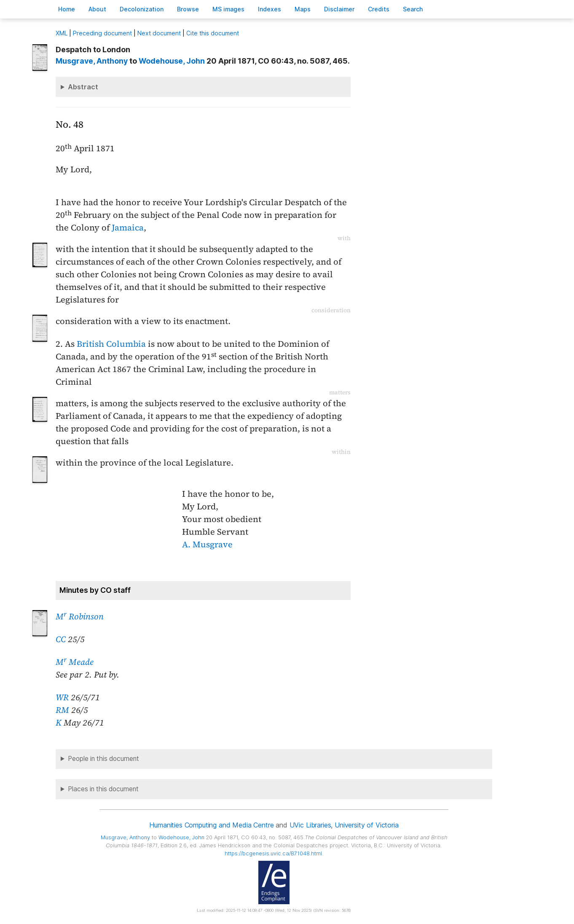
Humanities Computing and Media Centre (211, 825)
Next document (159, 33)
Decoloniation (142, 9)
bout (97, 9)
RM (62, 710)
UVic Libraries (310, 825)
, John (172, 61)
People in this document (103, 759)
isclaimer (339, 9)
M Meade (75, 662)
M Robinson (80, 616)
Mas (303, 9)
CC (61, 639)
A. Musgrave (207, 544)
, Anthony (92, 61)
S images (228, 9)
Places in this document (103, 789)
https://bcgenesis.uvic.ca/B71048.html (273, 853)
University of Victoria (366, 825)
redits (379, 9)
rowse (188, 9)
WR (62, 697)
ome (67, 9)
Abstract (83, 87)
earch (413, 9)
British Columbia (111, 344)
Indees (270, 9)
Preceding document (102, 33)
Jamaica (128, 228)
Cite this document (213, 33)
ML (62, 33)
